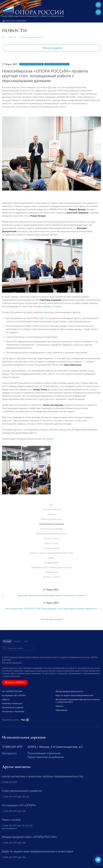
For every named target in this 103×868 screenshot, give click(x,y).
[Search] (18, 648)
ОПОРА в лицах (52, 538)
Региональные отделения (44, 753)
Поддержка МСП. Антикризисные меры (52, 567)
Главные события (51, 510)
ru (98, 12)
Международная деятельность (52, 534)
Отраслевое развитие (51, 529)
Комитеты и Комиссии (12, 703)
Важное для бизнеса (51, 519)
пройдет (47, 309)
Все (52, 505)
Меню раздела (52, 48)
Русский (7, 641)
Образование (62, 710)
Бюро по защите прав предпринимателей (51, 553)
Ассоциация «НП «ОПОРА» (14, 695)
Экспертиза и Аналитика (13, 712)
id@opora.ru (9, 753)
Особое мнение (52, 548)
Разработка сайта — (15, 720)
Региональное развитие (31, 37)
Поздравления (51, 563)
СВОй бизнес (51, 572)
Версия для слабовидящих (14, 21)
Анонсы (52, 514)
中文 (26, 641)
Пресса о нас (51, 543)
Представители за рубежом (46, 757)
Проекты (59, 706)
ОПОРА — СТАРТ (51, 577)
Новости (12, 37)
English (17, 641)
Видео (52, 558)
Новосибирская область (57, 64)
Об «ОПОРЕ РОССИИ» (12, 691)
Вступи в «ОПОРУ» (15, 682)
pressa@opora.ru (9, 828)
